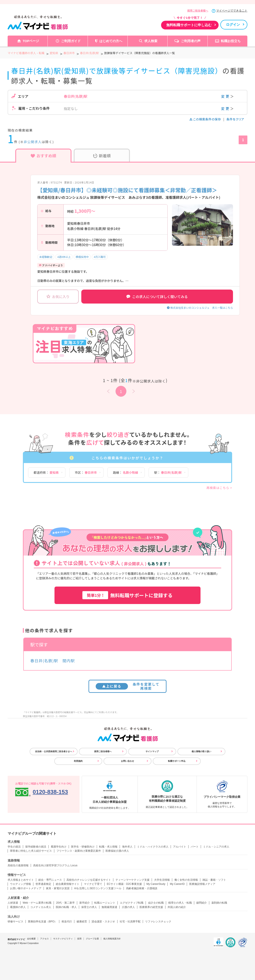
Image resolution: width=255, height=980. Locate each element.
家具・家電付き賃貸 (58, 888)
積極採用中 (82, 257)
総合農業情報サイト (68, 884)
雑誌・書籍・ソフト (214, 880)
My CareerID (177, 884)
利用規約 (78, 761)
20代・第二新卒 (65, 903)
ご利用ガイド (71, 41)
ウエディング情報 (20, 884)
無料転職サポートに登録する (127, 595)
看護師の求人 (18, 907)
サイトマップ (152, 751)
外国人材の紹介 (177, 907)
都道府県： (46, 472)
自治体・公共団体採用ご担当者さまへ (54, 751)
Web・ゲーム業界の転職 (37, 903)
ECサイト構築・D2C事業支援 (124, 884)
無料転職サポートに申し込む (189, 25)
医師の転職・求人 (66, 907)
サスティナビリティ (63, 939)
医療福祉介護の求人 (117, 851)
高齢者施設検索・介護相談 (142, 888)
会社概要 (31, 939)
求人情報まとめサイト (21, 880)
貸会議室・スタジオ (103, 922)
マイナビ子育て (93, 884)
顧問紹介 (202, 903)
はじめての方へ (111, 41)
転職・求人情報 (108, 847)
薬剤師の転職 (219, 903)
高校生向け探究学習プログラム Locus (55, 865)
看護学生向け (59, 847)
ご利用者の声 (191, 41)
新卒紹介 (85, 903)
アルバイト (180, 847)
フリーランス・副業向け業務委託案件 (79, 851)
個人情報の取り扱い (201, 751)
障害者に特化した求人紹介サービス (31, 851)
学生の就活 (14, 847)
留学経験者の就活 (36, 847)
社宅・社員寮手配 (130, 922)
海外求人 (127, 847)
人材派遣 (13, 903)
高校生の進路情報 (18, 865)
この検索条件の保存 (206, 119)
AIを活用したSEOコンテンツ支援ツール (98, 888)
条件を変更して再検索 (128, 686)
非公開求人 (33, 142)
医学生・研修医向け (83, 847)
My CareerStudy (156, 884)
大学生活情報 (162, 880)
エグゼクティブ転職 (132, 903)
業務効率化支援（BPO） (42, 922)
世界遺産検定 (43, 884)
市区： (86, 472)
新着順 (102, 156)
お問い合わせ (127, 761)
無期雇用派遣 (109, 907)
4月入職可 (100, 257)
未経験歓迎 (46, 257)
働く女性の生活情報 (186, 880)
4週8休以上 (64, 257)
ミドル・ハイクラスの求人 (153, 847)
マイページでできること (232, 11)
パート (195, 847)
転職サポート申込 (177, 761)
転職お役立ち (231, 41)
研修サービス (15, 922)
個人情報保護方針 (112, 939)
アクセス (44, 939)
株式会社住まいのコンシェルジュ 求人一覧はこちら (202, 308)
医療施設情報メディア (202, 884)
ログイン (233, 25)
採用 (79, 939)
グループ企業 (92, 939)
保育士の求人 (89, 907)
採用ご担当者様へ (198, 11)
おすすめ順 (43, 156)
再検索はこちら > (219, 488)
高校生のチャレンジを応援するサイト (89, 880)
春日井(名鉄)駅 (44, 661)
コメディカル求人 (41, 907)
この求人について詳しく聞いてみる (157, 297)
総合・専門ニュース (50, 880)
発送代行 (67, 922)
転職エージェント (105, 903)
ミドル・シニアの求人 (216, 847)
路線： (125, 472)
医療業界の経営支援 (151, 907)
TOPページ (31, 41)
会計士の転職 (156, 903)
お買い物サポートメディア (26, 888)
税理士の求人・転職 (180, 903)
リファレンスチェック (158, 922)
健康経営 (82, 922)
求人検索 (151, 41)
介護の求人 (128, 907)
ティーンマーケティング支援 (133, 880)
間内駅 (69, 661)
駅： (168, 472)
